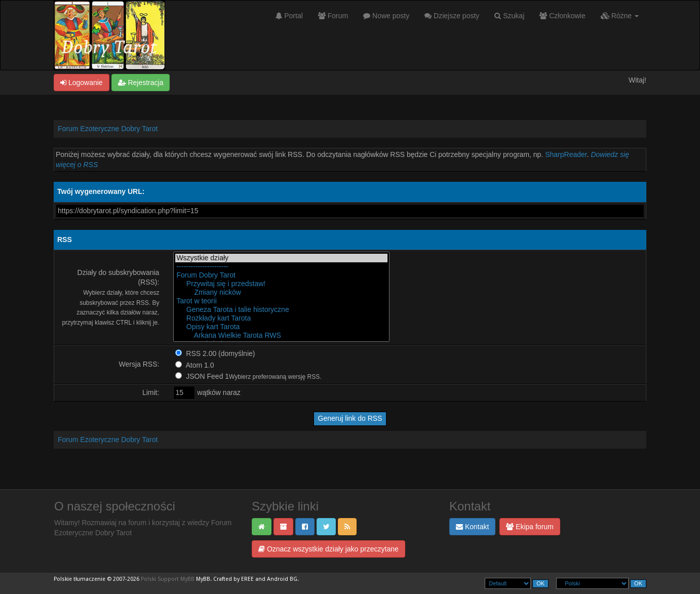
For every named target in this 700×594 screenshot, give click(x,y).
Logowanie (82, 83)
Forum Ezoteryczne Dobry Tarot (108, 129)
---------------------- (281, 267)
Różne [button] (620, 16)
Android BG (282, 579)
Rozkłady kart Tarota (281, 318)
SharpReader (566, 154)
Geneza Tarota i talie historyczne (281, 310)
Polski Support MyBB (168, 579)
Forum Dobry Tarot (281, 275)
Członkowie (562, 16)
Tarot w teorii (281, 301)
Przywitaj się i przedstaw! (281, 284)
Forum (333, 16)
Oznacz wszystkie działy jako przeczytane (328, 549)
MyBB (203, 579)
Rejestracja (141, 83)
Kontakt (472, 527)
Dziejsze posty (452, 16)
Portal (289, 16)
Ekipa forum (530, 527)
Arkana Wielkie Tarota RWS (281, 335)
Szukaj (509, 16)
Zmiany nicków (281, 292)
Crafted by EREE (234, 579)
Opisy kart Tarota (281, 327)
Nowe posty (386, 16)
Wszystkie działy (281, 258)
